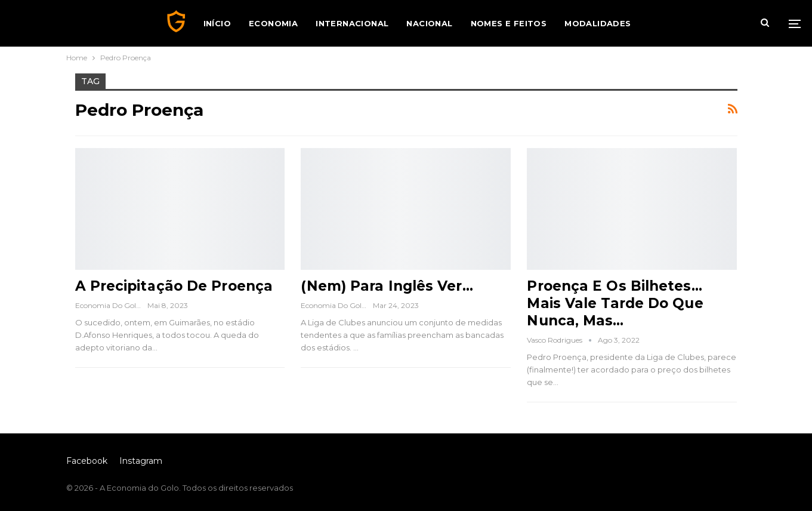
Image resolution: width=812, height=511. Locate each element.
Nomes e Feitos (509, 23)
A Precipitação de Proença (174, 286)
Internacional (352, 23)
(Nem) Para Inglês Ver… (387, 286)
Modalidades (598, 23)
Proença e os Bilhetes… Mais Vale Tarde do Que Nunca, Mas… (615, 303)
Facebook (87, 461)
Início (217, 23)
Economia (273, 23)
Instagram (141, 461)
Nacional (429, 23)
